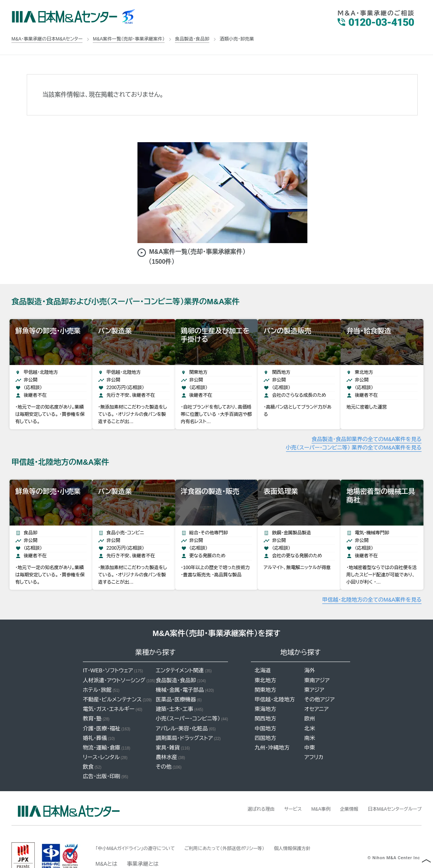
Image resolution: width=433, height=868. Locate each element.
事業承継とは (143, 845)
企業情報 (339, 790)
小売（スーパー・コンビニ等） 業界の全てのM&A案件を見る (354, 438)
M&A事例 (307, 790)
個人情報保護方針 (322, 829)
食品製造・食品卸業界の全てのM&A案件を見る (367, 430)
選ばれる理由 (241, 790)
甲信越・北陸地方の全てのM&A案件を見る (372, 581)
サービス (276, 790)
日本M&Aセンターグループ (390, 790)
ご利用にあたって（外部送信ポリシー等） (244, 829)
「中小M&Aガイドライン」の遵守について (142, 829)
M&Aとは (106, 845)
